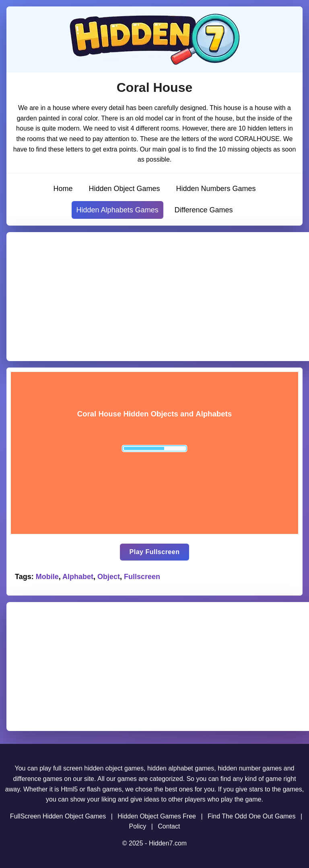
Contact (169, 826)
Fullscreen (142, 577)
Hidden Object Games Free (157, 816)
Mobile (47, 577)
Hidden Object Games (124, 189)
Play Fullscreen (155, 552)
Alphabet (78, 577)
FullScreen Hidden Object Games (58, 816)
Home (63, 189)
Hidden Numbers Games (216, 189)
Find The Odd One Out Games (251, 816)
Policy (138, 826)
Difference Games (204, 210)
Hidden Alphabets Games (117, 210)
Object (109, 577)
